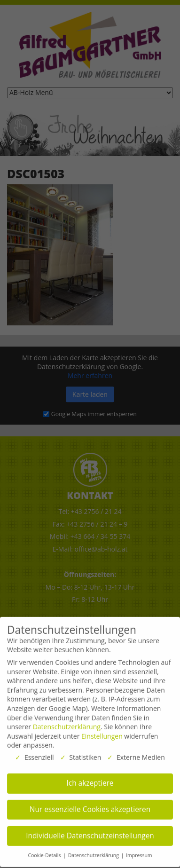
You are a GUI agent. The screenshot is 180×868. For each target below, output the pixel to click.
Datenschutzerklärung (67, 722)
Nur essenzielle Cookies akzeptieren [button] (90, 805)
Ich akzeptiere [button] (90, 779)
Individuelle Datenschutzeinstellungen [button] (90, 832)
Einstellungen (102, 732)
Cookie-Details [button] (45, 852)
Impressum (139, 852)
